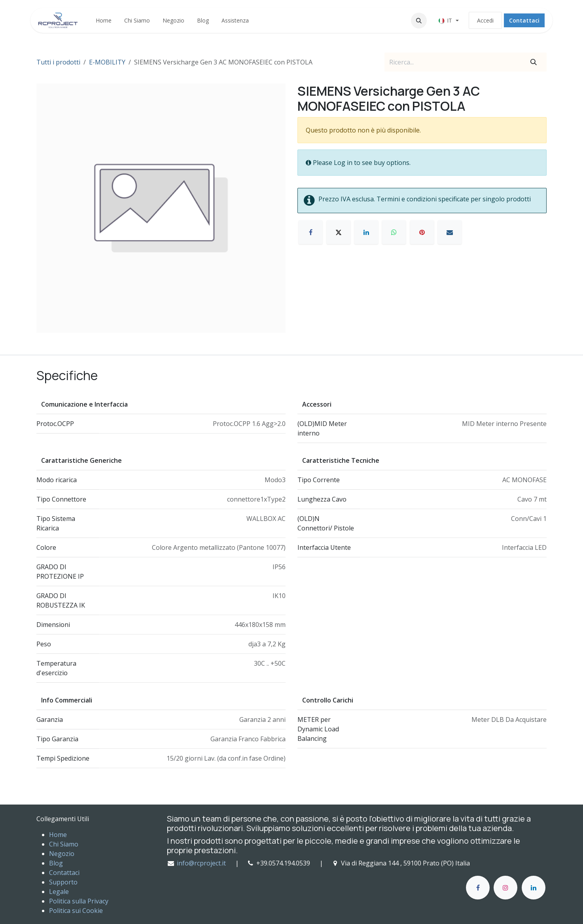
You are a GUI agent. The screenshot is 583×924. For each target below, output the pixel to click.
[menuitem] (104, 20)
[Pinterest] (422, 232)
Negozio (62, 854)
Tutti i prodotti (58, 62)
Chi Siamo (64, 844)
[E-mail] (450, 232)
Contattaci (524, 20)
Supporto (63, 882)
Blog (56, 863)
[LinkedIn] (366, 232)
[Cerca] (534, 62)
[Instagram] (505, 888)
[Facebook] (310, 232)
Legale (59, 892)
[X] (339, 232)
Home (58, 835)
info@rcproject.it (201, 863)
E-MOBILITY (107, 62)
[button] (419, 21)
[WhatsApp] (394, 232)
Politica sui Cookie (76, 911)
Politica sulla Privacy (79, 901)
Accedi (485, 20)
